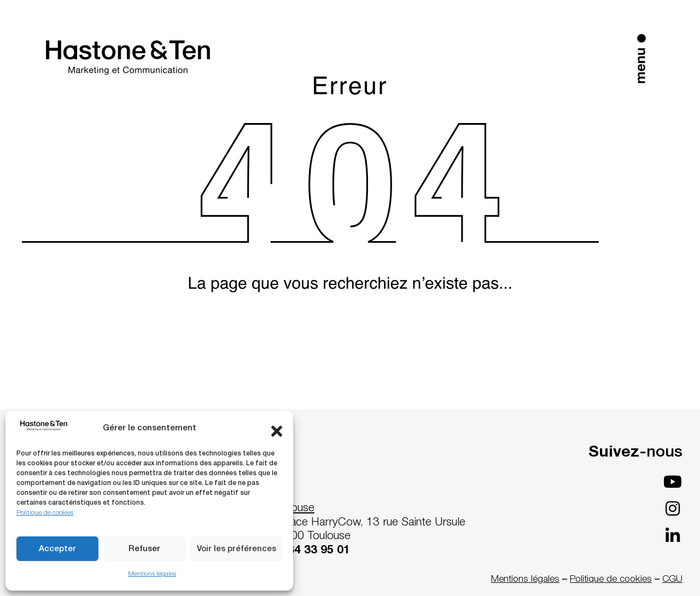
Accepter (57, 549)
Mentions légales (152, 574)
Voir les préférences (237, 549)
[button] (277, 429)
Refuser (144, 549)
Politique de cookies (45, 513)
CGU (672, 579)
